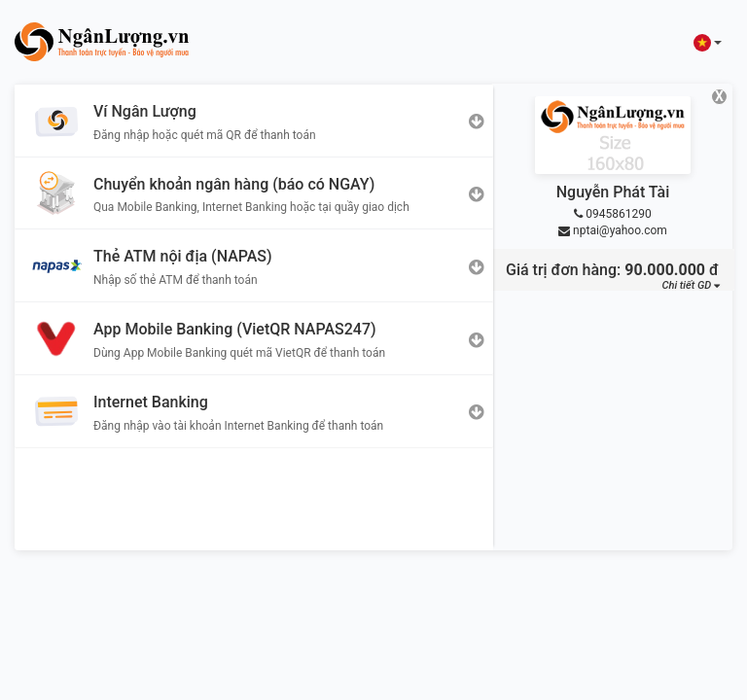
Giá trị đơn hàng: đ (612, 270)
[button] (708, 42)
